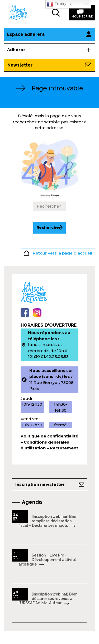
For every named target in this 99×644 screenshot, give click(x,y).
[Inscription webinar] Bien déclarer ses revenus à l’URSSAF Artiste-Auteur (48, 599)
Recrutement (64, 448)
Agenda (32, 502)
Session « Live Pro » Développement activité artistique (47, 560)
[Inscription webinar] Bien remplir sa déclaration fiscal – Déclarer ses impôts (48, 521)
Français (59, 4)
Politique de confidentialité (49, 436)
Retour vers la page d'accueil (58, 254)
